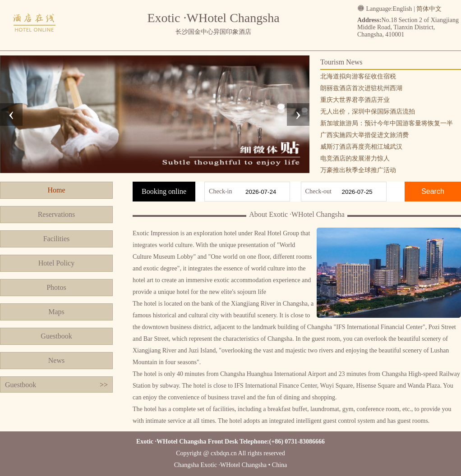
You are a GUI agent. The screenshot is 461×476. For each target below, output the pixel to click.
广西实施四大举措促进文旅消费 (364, 135)
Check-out (318, 191)
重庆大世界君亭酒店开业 (355, 100)
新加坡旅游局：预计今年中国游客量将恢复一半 (387, 123)
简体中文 (429, 9)
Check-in (220, 191)
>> (104, 385)
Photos (56, 287)
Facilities (57, 239)
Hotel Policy (56, 263)
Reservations (57, 214)
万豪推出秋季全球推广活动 (358, 170)
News (56, 360)
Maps (56, 312)
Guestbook (56, 336)
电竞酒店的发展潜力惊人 (355, 158)
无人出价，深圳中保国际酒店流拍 (368, 112)
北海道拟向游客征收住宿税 (358, 76)
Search (433, 191)
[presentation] (11, 114)
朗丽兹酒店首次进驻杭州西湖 (361, 88)
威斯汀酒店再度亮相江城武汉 (361, 147)
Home (56, 190)
